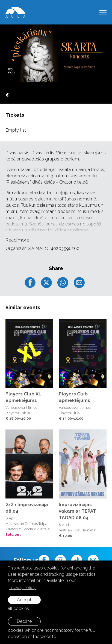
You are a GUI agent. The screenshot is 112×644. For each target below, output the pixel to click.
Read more (17, 240)
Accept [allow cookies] (24, 600)
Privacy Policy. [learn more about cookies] (23, 588)
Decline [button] (24, 621)
